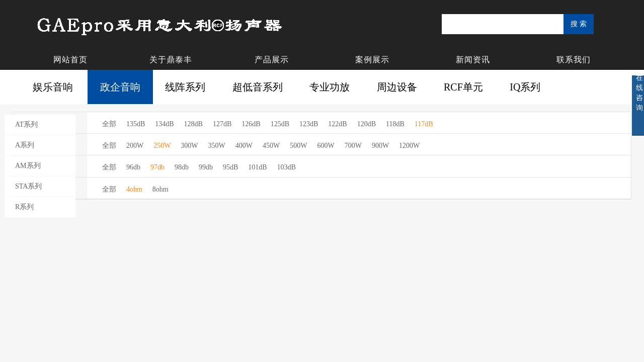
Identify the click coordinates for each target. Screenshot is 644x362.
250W (162, 146)
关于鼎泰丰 (171, 60)
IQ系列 (525, 87)
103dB (287, 167)
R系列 (24, 207)
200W (135, 146)
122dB (337, 124)
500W (298, 146)
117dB (424, 124)
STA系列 (28, 186)
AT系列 (26, 124)
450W (271, 146)
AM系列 (28, 166)
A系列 (25, 145)
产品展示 (272, 60)
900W (380, 146)
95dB (230, 167)
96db (133, 167)
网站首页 (70, 60)
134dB (164, 124)
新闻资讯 (473, 60)
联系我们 (574, 60)
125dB (280, 124)
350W (217, 146)
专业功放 (330, 87)
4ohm (134, 189)
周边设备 (397, 87)
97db (157, 167)
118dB (395, 124)
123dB (309, 124)
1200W (409, 146)
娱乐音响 (53, 87)
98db (182, 167)
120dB (367, 124)
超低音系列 (258, 87)
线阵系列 (185, 87)
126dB (251, 124)
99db (206, 167)
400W (244, 146)
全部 (109, 124)
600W (326, 146)
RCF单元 (463, 87)
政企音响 (120, 87)
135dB (136, 124)
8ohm (160, 189)
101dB (257, 167)
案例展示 (372, 60)
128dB (193, 124)
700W (353, 146)
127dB (222, 124)
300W (189, 146)
